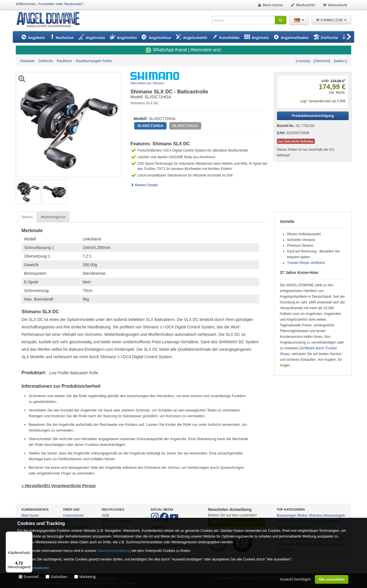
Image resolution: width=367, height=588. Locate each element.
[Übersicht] (322, 61)
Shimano (316, 516)
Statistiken (59, 577)
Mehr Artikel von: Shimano (147, 83)
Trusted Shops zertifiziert (306, 263)
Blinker (303, 516)
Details (27, 217)
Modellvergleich (53, 217)
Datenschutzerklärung (114, 551)
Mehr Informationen (33, 568)
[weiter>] (340, 61)
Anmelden (46, 4)
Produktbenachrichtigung (313, 116)
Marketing (88, 577)
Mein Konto (270, 5)
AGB (105, 516)
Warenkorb (335, 5)
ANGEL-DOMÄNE (51, 20)
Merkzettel (303, 5)
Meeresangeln (334, 516)
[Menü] (29, 535)
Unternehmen (74, 516)
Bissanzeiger (287, 516)
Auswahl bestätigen (295, 579)
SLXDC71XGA (185, 126)
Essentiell (31, 577)
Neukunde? (74, 4)
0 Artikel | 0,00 (331, 20)
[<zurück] (303, 61)
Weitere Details (144, 185)
